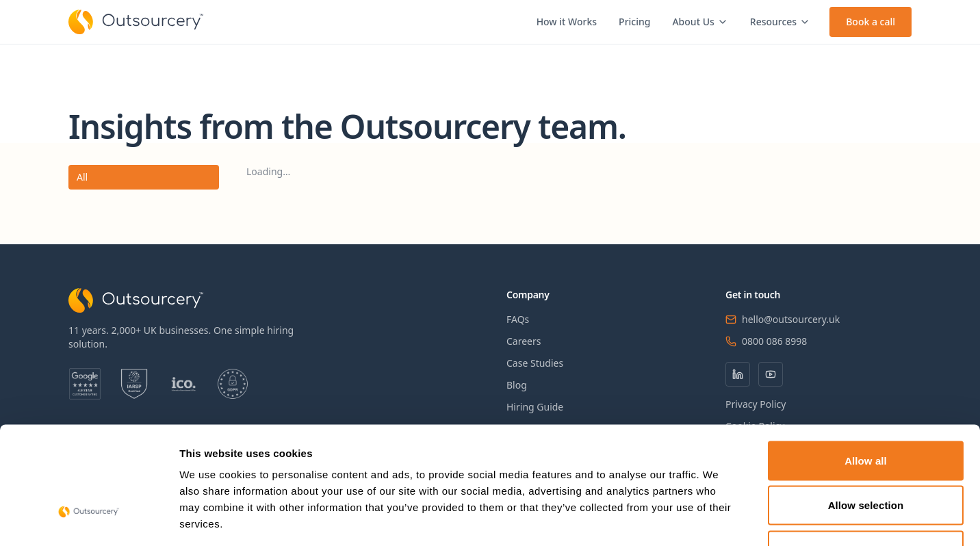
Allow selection (866, 412)
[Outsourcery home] (136, 22)
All (82, 177)
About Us (700, 22)
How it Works (567, 22)
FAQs (518, 319)
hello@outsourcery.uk (791, 319)
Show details (718, 519)
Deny (865, 456)
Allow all (866, 366)
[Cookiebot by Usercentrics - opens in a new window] (89, 519)
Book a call (871, 22)
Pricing (634, 22)
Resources (780, 22)
